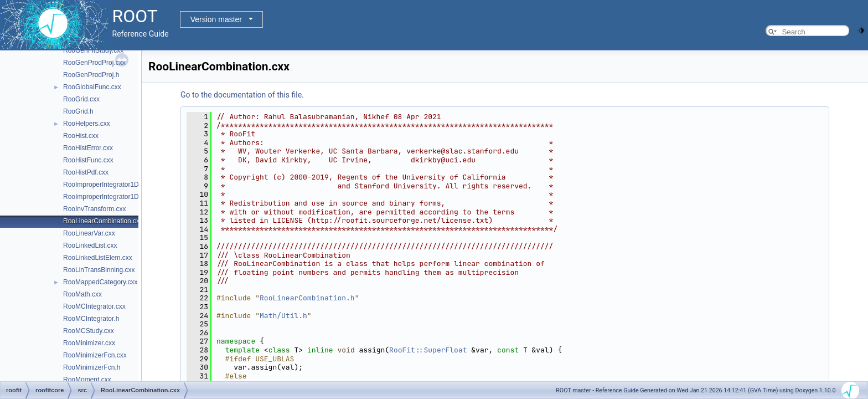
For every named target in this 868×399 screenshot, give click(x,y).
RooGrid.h (78, 111)
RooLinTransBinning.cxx (99, 270)
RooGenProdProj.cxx (94, 63)
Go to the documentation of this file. (242, 95)
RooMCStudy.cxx (89, 331)
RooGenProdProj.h (91, 75)
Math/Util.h (283, 316)
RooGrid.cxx (81, 99)
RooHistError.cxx (88, 148)
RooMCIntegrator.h (91, 319)
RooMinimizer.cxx (89, 343)
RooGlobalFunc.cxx (92, 87)
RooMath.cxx (82, 294)
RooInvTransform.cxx (95, 209)
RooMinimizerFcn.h (92, 367)
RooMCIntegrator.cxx (94, 306)
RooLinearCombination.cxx (103, 221)
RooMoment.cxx (87, 380)
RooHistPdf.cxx (86, 172)
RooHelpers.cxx (87, 124)
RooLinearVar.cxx (89, 233)
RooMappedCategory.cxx (100, 282)
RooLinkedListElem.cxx (98, 258)
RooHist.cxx (81, 136)
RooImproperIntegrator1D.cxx (107, 185)
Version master (216, 19)
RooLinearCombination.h (307, 298)
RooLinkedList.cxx (90, 245)
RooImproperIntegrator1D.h (104, 197)
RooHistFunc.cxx (88, 160)
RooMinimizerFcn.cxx (95, 355)
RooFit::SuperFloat (428, 350)
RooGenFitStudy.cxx (93, 50)
